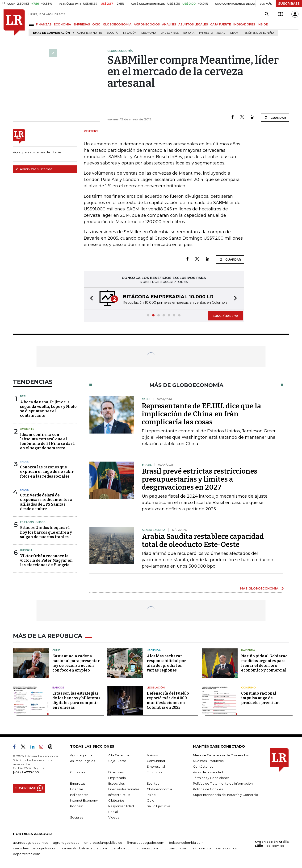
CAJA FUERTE (221, 24)
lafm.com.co (201, 848)
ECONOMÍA (62, 24)
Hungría (26, 550)
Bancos (58, 688)
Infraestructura (119, 795)
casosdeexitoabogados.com (35, 848)
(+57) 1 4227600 (26, 772)
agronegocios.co (66, 843)
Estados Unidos (33, 522)
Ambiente (27, 429)
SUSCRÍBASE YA (225, 316)
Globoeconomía (159, 789)
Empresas (78, 783)
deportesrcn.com (27, 854)
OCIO (96, 24)
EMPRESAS (82, 24)
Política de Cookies (208, 789)
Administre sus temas (34, 169)
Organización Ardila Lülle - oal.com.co (272, 844)
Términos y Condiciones (211, 778)
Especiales (116, 783)
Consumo (248, 688)
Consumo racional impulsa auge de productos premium (260, 698)
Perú (24, 396)
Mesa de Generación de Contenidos (221, 755)
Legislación (156, 688)
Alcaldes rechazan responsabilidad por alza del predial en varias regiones (166, 663)
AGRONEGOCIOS (147, 24)
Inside (151, 795)
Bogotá (112, 33)
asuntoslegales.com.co (31, 843)
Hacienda (154, 650)
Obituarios (116, 800)
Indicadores (79, 795)
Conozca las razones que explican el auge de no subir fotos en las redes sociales (47, 472)
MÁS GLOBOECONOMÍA (259, 588)
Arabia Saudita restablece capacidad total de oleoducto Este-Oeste (203, 540)
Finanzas (77, 789)
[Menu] (32, 24)
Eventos (153, 783)
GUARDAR (275, 118)
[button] (90, 299)
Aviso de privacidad (208, 772)
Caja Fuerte (117, 761)
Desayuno (149, 33)
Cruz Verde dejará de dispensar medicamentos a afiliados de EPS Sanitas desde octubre (46, 502)
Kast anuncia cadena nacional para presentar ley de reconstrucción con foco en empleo (76, 663)
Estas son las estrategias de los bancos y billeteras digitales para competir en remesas (76, 700)
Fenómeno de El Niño (258, 33)
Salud (25, 462)
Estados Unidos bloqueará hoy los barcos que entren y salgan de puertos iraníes (46, 532)
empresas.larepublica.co (103, 843)
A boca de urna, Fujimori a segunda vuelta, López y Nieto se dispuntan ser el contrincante (48, 409)
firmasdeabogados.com (146, 843)
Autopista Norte (89, 33)
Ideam (234, 33)
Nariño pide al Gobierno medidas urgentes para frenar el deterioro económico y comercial (264, 663)
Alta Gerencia (119, 755)
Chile (56, 650)
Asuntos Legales (82, 761)
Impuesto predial (212, 33)
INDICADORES (244, 24)
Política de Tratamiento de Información (223, 783)
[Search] (266, 14)
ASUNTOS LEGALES (193, 24)
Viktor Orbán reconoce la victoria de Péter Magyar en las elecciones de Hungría (46, 560)
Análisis (152, 755)
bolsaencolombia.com (186, 843)
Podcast (76, 806)
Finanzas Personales (124, 789)
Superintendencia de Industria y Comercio (226, 795)
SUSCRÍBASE (289, 4)
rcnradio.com (148, 848)
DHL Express (170, 33)
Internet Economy (84, 800)
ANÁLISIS (169, 24)
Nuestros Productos (208, 761)
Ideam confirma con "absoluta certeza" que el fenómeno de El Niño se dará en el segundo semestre (47, 441)
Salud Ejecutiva (158, 806)
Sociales (77, 817)
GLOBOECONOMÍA (117, 24)
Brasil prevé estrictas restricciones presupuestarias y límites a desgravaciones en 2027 (200, 479)
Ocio (151, 800)
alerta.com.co (226, 848)
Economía (155, 772)
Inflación (130, 33)
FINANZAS (44, 24)
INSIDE (263, 24)
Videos (114, 817)
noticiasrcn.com (175, 848)
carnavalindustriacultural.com (84, 848)
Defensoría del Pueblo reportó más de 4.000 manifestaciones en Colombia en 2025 (168, 700)
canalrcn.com (122, 848)
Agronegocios (81, 755)
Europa (189, 33)
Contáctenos (203, 766)
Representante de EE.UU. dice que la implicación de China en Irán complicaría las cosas (201, 414)
